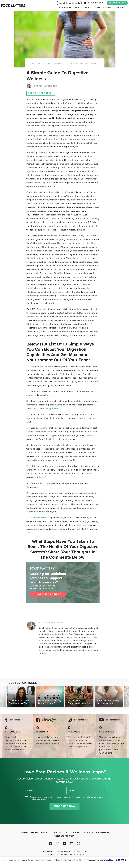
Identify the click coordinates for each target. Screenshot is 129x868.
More (118, 8)
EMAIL (72, 790)
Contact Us (87, 833)
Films (98, 8)
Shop (107, 8)
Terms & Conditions (63, 851)
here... (42, 477)
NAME (30, 790)
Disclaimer (48, 851)
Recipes (78, 8)
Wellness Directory (64, 836)
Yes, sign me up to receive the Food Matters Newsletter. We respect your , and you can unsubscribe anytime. (67, 798)
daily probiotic (52, 408)
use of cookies (106, 860)
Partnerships (103, 833)
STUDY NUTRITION (117, 3)
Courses (64, 8)
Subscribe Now (64, 806)
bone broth (41, 518)
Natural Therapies (53, 64)
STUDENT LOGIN (94, 3)
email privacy (89, 797)
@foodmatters (17, 720)
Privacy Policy (80, 851)
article (36, 64)
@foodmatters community (49, 720)
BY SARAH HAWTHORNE (52, 623)
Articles (57, 833)
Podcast (89, 8)
